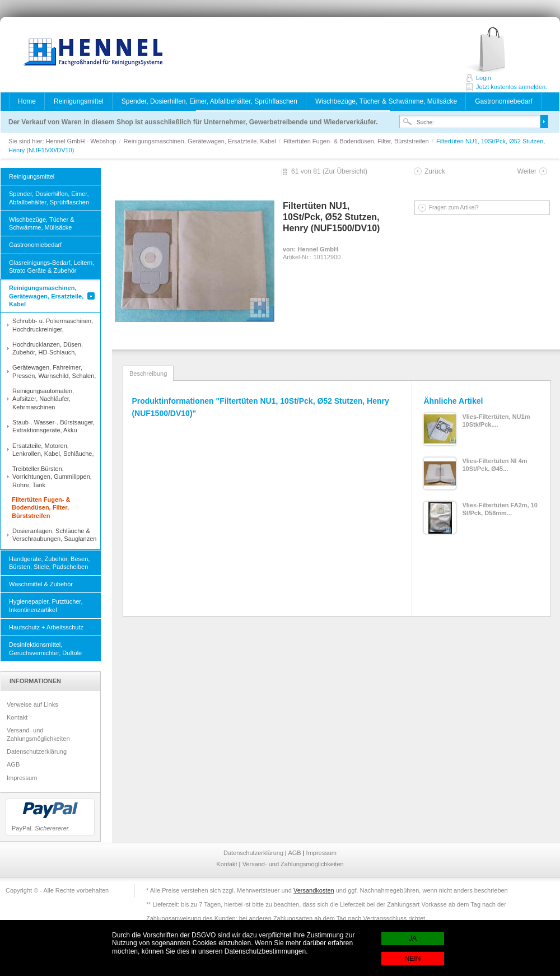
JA (413, 938)
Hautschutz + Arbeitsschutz (46, 627)
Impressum (22, 778)
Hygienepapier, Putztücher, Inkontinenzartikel (46, 605)
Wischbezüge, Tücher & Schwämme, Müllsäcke (386, 101)
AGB (13, 764)
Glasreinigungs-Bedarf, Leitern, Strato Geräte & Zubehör (52, 267)
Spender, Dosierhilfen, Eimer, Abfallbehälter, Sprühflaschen (209, 101)
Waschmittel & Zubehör (41, 584)
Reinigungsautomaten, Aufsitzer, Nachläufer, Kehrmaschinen (43, 399)
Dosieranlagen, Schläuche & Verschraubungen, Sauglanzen (54, 535)
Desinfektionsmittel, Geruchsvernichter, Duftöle (45, 648)
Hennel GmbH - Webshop (90, 53)
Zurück (435, 171)
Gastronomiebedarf (504, 101)
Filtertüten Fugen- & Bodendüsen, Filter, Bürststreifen (357, 141)
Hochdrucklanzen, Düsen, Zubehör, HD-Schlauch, (48, 348)
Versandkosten (314, 890)
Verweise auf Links (32, 704)
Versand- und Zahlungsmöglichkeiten (38, 734)
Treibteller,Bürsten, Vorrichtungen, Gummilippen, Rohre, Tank (52, 477)
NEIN (413, 959)
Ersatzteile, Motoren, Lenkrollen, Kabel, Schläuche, (53, 450)
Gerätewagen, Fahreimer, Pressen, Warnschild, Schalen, (54, 371)
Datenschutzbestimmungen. (266, 951)
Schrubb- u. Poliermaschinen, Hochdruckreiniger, (53, 325)
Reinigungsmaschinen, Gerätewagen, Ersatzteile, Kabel (201, 141)
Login (484, 78)
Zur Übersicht (345, 171)
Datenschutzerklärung (37, 751)
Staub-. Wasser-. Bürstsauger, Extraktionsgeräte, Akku (53, 426)
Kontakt (17, 717)
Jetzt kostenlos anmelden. (498, 50)
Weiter (527, 171)
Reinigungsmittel (79, 101)
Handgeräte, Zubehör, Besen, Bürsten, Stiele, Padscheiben (49, 563)
